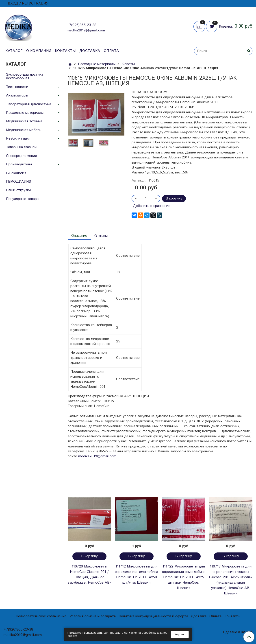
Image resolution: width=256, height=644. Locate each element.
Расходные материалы (97, 64)
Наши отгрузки (18, 190)
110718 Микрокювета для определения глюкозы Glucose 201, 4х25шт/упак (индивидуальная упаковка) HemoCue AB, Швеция (231, 580)
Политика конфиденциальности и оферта (153, 616)
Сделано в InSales (238, 632)
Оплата (111, 51)
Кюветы (128, 64)
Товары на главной (21, 147)
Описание (79, 236)
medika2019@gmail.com (86, 30)
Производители (19, 164)
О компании (39, 51)
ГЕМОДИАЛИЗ (18, 182)
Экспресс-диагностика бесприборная (25, 76)
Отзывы (101, 236)
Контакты (65, 51)
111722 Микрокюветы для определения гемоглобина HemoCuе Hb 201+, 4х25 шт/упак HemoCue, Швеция (184, 577)
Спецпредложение (22, 156)
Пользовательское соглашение (41, 616)
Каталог (14, 51)
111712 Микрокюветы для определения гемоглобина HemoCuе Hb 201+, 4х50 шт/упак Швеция (136, 575)
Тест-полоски (17, 87)
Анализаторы (17, 95)
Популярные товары (23, 199)
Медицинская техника (24, 121)
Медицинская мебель (24, 130)
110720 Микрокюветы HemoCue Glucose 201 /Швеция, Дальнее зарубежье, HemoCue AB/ (89, 575)
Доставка (90, 51)
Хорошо (180, 634)
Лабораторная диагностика (29, 104)
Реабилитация (18, 139)
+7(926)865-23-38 (82, 25)
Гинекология (16, 173)
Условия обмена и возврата (93, 616)
